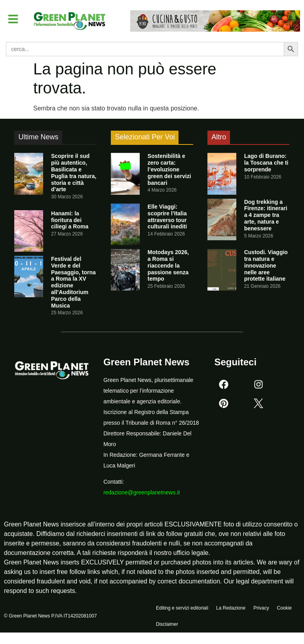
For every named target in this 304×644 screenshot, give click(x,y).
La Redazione (231, 609)
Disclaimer (167, 627)
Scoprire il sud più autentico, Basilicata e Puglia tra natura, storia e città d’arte (74, 173)
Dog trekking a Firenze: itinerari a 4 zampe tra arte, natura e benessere (266, 215)
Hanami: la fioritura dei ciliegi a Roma (70, 220)
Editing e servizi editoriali (182, 609)
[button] (13, 19)
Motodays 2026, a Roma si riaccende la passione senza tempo (168, 265)
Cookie (284, 609)
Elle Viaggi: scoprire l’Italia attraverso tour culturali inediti (167, 217)
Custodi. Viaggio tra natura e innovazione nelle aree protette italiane (266, 265)
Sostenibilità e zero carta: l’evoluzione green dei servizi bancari (169, 169)
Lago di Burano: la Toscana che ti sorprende (266, 163)
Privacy (261, 609)
